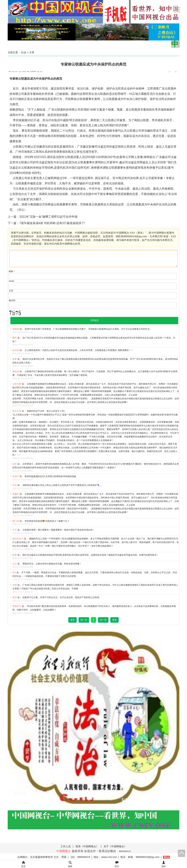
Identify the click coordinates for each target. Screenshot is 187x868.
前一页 (84, 620)
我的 (164, 864)
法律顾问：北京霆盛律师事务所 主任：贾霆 (42, 857)
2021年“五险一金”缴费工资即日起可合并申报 (48, 217)
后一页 (103, 620)
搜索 (70, 864)
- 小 (169, 72)
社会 (24, 52)
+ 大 (175, 72)
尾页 (115, 620)
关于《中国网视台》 (115, 846)
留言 (117, 864)
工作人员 (66, 846)
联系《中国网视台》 (87, 846)
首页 (72, 620)
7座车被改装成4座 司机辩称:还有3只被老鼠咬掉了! (52, 223)
